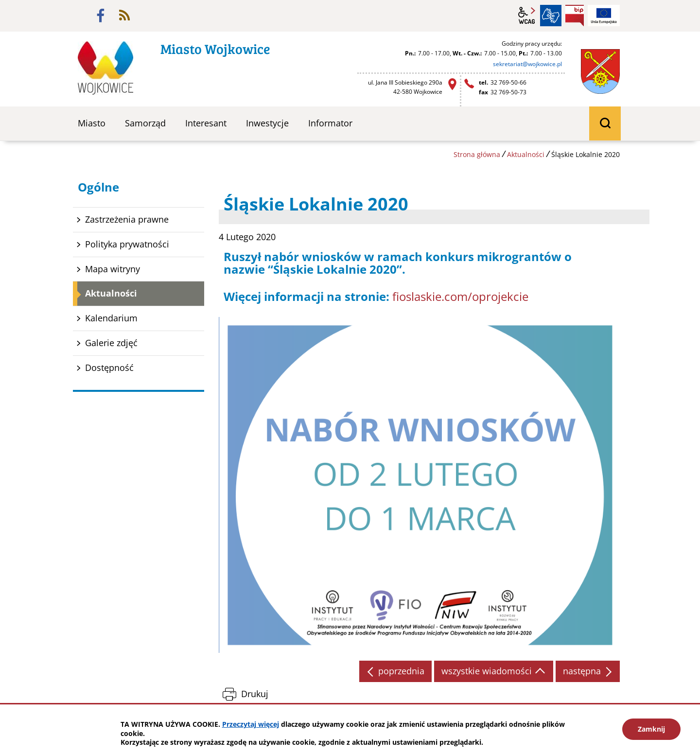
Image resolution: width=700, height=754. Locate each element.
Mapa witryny (113, 269)
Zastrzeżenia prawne (127, 219)
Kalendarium (111, 318)
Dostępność (109, 368)
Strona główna (477, 154)
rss (124, 16)
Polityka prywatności (127, 244)
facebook (101, 16)
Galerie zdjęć (111, 343)
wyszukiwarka (605, 123)
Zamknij (651, 729)
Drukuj (255, 694)
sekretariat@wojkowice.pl (527, 64)
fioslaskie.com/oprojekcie (460, 296)
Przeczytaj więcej (251, 724)
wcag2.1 (527, 16)
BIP (575, 16)
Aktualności (526, 154)
